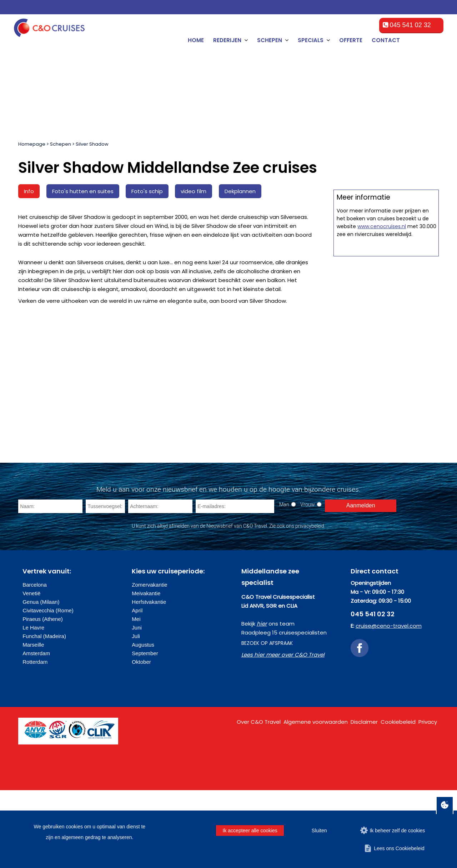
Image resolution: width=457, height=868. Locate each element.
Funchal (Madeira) (44, 714)
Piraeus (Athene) (43, 697)
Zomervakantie (149, 663)
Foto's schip (147, 191)
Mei (136, 697)
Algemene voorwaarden (316, 800)
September (145, 731)
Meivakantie (146, 671)
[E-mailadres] (235, 584)
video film (194, 191)
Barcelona (35, 663)
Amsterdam (36, 731)
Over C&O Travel (259, 800)
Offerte (351, 40)
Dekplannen (240, 191)
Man (284, 582)
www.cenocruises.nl (382, 496)
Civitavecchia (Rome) (48, 688)
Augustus (143, 723)
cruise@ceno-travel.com (389, 704)
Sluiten (319, 831)
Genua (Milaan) (41, 680)
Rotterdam (35, 740)
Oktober (141, 740)
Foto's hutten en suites (83, 191)
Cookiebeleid (398, 800)
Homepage (32, 144)
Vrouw (308, 582)
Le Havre (33, 705)
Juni (137, 705)
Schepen (61, 144)
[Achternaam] (160, 584)
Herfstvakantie (149, 680)
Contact (386, 40)
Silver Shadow (92, 144)
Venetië (31, 671)
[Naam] (50, 584)
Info (29, 191)
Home (196, 40)
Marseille (33, 723)
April (137, 688)
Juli (136, 714)
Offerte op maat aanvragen (386, 349)
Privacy (428, 800)
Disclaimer (364, 800)
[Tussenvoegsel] (105, 584)
